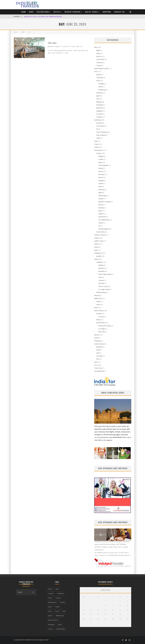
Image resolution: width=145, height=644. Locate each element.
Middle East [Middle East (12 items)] (60, 616)
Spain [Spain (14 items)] (60, 625)
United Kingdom (104, 229)
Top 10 (97, 365)
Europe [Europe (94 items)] (63, 602)
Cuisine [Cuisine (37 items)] (58, 598)
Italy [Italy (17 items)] (64, 611)
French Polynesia (102, 132)
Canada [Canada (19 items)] (51, 593)
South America (99, 344)
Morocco (99, 56)
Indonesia (100, 93)
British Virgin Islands (105, 274)
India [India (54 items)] (50, 611)
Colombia (99, 356)
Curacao (101, 280)
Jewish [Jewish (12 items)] (50, 616)
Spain (100, 211)
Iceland (101, 183)
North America (99, 311)
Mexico (99, 320)
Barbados (102, 271)
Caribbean (100, 262)
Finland (101, 168)
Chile (98, 353)
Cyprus (101, 162)
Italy (100, 186)
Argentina (99, 347)
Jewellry (99, 256)
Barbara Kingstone (54, 46)
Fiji (97, 129)
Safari (96, 338)
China (98, 81)
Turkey (101, 223)
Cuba (100, 277)
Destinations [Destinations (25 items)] (52, 602)
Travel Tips (65, 46)
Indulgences (98, 253)
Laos (98, 99)
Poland (101, 199)
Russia (100, 205)
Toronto (101, 317)
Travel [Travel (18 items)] (50, 629)
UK (99, 226)
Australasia (98, 120)
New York (102, 332)
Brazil (98, 350)
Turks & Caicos (103, 286)
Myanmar (99, 108)
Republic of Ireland (104, 202)
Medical (97, 295)
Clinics (96, 141)
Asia (96, 71)
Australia (99, 123)
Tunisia (99, 65)
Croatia (101, 159)
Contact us (119, 12)
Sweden (101, 214)
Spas (96, 362)
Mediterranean (101, 292)
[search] (33, 592)
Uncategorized (99, 371)
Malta (100, 193)
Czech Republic (103, 165)
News (31, 12)
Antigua (101, 265)
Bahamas (102, 268)
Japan (98, 96)
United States (101, 323)
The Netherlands (104, 220)
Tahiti (98, 138)
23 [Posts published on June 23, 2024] (127, 614)
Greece (101, 177)
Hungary (101, 180)
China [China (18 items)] (50, 598)
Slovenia (101, 208)
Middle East (98, 298)
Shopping (107, 12)
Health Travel (91, 12)
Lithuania (101, 190)
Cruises (97, 144)
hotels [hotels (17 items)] (58, 607)
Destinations (43, 12)
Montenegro (102, 196)
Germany (101, 174)
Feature (97, 238)
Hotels (57, 12)
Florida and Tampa (105, 326)
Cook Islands (101, 126)
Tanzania (99, 63)
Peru (98, 359)
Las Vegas (102, 329)
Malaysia (99, 102)
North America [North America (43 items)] (53, 620)
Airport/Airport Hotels (101, 68)
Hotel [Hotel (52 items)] (50, 607)
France (101, 171)
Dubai (98, 301)
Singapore (100, 111)
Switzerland (102, 217)
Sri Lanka (99, 114)
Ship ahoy (52, 43)
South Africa (100, 59)
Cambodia (100, 78)
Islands (97, 259)
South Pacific (101, 232)
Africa (96, 47)
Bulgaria (101, 156)
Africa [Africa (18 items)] (50, 589)
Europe (99, 153)
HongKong (102, 90)
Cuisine (97, 147)
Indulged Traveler (44, 640)
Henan (100, 87)
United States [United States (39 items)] (60, 629)
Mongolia (99, 105)
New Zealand (101, 135)
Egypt (98, 50)
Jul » (87, 626)
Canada (99, 314)
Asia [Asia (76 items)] (57, 589)
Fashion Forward (72, 12)
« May (82, 626)
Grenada (101, 283)
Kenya (98, 53)
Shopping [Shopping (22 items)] (51, 625)
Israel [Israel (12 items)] (57, 611)
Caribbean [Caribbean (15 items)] (60, 593)
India (96, 247)
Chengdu (101, 84)
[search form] (23, 592)
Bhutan (99, 75)
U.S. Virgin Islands (104, 289)
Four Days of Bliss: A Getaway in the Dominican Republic (43, 16)
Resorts (97, 335)
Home (24, 12)
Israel (98, 305)
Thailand (99, 117)
